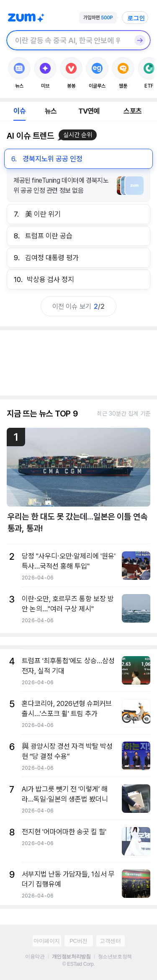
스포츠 (133, 111)
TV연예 (89, 111)
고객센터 (110, 941)
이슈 (19, 111)
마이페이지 (47, 941)
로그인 (136, 18)
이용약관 (35, 957)
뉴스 (51, 111)
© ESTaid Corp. (78, 964)
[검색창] (68, 40)
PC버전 (78, 941)
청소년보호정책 (115, 957)
